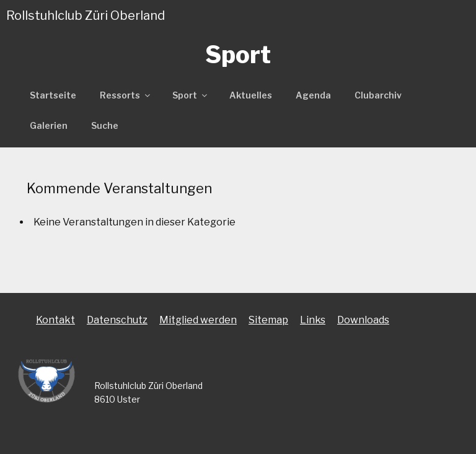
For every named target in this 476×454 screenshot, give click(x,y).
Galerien (49, 125)
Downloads (363, 320)
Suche (105, 125)
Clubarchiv (378, 95)
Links (313, 320)
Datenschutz (117, 320)
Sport (191, 95)
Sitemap (268, 320)
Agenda (313, 95)
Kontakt (55, 320)
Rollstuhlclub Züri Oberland (86, 15)
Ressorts (126, 95)
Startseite (53, 95)
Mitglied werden (198, 320)
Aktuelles (251, 95)
